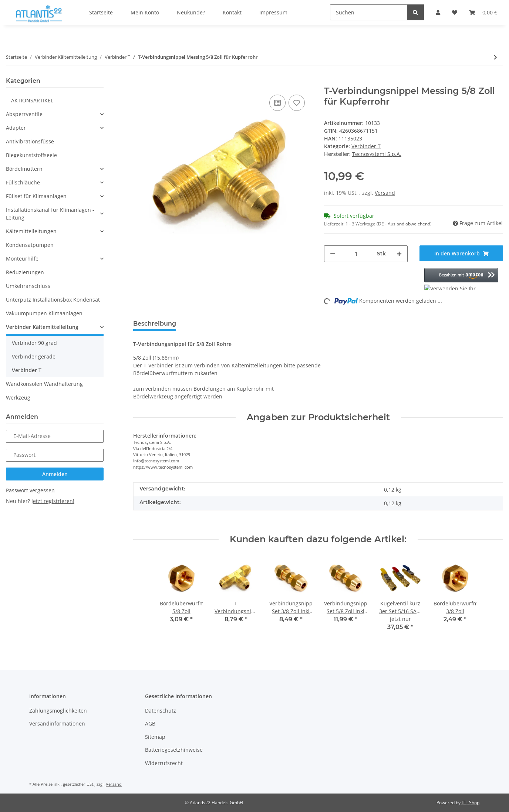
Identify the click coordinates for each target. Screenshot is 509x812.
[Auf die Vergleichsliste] (277, 103)
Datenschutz (161, 711)
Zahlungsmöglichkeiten (58, 711)
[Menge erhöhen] (399, 254)
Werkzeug (18, 397)
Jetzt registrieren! (53, 501)
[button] (461, 279)
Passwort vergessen (30, 490)
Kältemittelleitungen (31, 231)
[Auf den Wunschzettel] (297, 103)
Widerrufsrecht (164, 763)
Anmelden (55, 474)
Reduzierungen (25, 272)
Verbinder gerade (34, 356)
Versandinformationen (57, 723)
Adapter (16, 128)
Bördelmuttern (24, 169)
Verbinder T (366, 146)
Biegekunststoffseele (31, 155)
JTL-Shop (471, 803)
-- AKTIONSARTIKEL (30, 100)
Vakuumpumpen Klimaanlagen (44, 313)
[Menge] (356, 254)
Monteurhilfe (22, 259)
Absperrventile (24, 114)
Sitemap (155, 737)
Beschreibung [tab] (155, 324)
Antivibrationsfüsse (30, 141)
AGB (150, 723)
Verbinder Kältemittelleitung (42, 327)
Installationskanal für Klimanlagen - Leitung (50, 214)
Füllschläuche (23, 182)
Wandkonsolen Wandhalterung (44, 384)
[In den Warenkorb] (139, 82)
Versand (385, 193)
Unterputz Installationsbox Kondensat (53, 300)
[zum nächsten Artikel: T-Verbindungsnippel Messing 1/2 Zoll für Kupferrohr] (495, 57)
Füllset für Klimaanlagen (36, 196)
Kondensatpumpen (30, 245)
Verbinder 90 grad (34, 343)
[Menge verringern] (333, 254)
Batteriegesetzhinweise (174, 750)
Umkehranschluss (28, 286)
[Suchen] (369, 12)
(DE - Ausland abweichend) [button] (404, 224)
